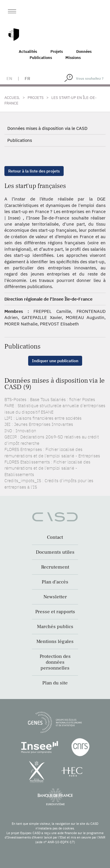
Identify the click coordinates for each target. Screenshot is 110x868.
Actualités (28, 52)
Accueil (12, 98)
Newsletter (55, 597)
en (9, 78)
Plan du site (55, 683)
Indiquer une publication (55, 361)
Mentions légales (55, 642)
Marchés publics (55, 627)
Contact (55, 537)
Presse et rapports (55, 612)
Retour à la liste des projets (34, 171)
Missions (73, 58)
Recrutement (55, 567)
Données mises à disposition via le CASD (47, 128)
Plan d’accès (55, 582)
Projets (57, 52)
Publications (41, 58)
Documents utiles (55, 552)
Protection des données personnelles (55, 662)
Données (84, 52)
